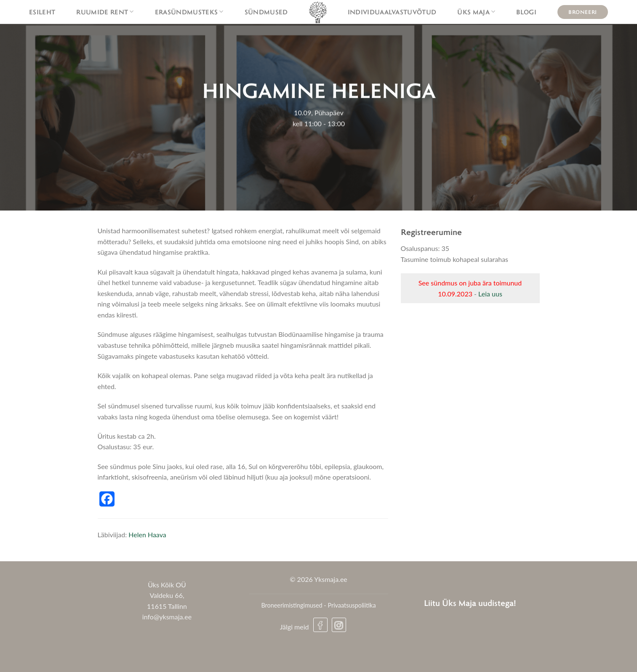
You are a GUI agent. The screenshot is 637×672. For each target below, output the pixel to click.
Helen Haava (147, 535)
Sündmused (266, 12)
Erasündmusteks (189, 12)
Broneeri (583, 12)
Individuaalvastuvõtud (392, 12)
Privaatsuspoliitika (352, 605)
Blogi (526, 12)
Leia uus (490, 294)
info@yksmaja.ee (167, 617)
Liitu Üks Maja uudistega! (470, 603)
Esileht (42, 12)
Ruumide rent (105, 12)
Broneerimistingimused (292, 605)
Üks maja (476, 12)
